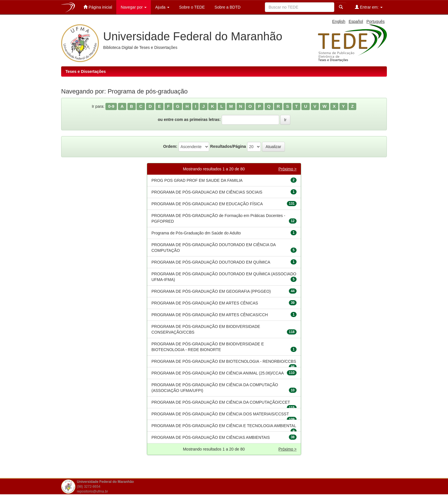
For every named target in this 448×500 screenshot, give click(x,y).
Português (375, 21)
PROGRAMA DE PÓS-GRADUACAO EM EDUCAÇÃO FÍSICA (207, 204)
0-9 (111, 106)
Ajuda (162, 7)
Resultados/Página (228, 146)
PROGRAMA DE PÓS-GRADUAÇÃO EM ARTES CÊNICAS (205, 303)
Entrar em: (369, 7)
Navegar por (134, 7)
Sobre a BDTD (227, 7)
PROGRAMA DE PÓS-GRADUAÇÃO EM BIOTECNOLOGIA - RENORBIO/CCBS (224, 361)
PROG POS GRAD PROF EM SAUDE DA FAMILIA (197, 180)
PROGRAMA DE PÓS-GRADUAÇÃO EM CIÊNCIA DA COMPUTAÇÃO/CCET (221, 402)
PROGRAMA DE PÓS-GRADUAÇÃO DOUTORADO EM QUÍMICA (211, 262)
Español (356, 21)
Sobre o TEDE (191, 7)
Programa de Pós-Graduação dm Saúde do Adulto (196, 233)
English (339, 21)
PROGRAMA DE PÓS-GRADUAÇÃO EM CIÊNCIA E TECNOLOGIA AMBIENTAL (224, 426)
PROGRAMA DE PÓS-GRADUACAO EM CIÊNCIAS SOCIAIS (207, 192)
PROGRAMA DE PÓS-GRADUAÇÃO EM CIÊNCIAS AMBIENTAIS (211, 437)
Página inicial (98, 7)
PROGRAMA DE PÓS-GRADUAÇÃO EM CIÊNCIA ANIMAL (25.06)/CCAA (218, 373)
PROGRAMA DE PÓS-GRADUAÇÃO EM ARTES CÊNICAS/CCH (210, 315)
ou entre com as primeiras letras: (189, 119)
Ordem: (170, 146)
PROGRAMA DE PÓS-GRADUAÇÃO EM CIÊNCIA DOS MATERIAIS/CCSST (220, 414)
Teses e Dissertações (86, 71)
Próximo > (288, 169)
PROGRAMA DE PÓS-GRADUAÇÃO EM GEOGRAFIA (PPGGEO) (211, 291)
